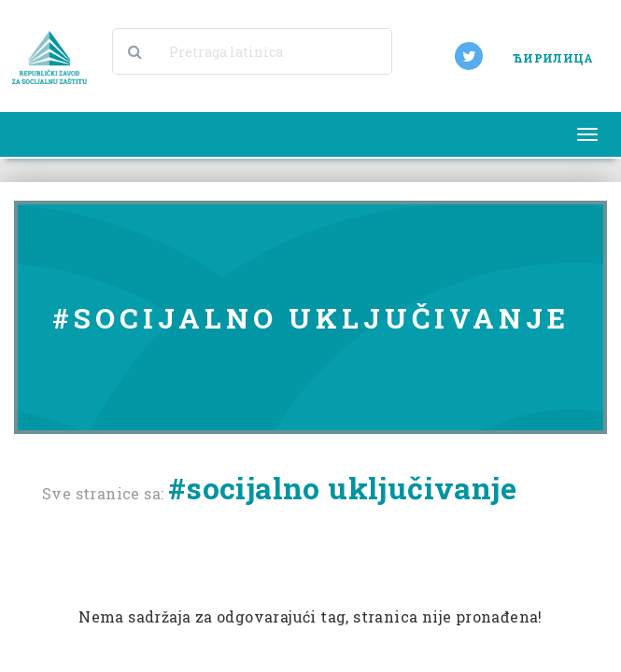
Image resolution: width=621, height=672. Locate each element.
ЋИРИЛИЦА (553, 58)
